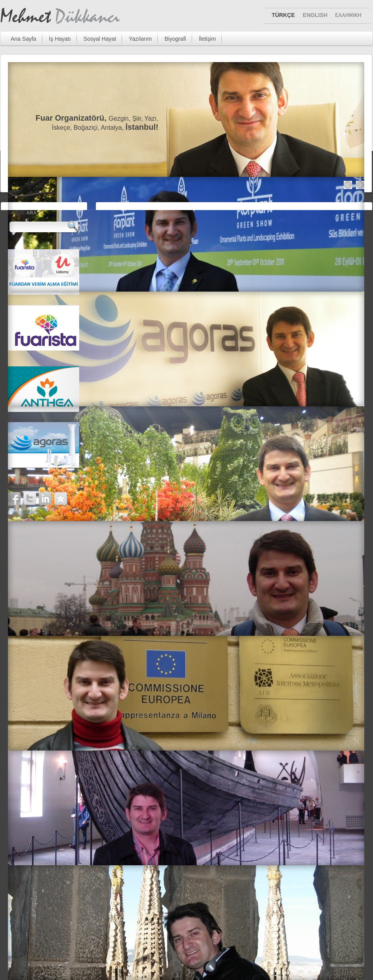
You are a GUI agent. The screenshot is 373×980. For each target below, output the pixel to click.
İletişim (207, 39)
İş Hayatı (60, 39)
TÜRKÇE (283, 15)
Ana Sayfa (24, 39)
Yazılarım (140, 39)
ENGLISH (315, 15)
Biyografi (175, 39)
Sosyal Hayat (100, 39)
